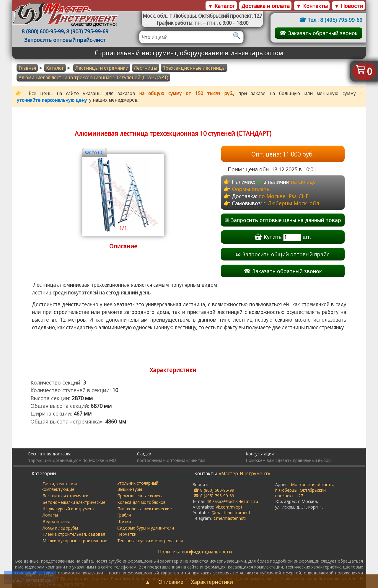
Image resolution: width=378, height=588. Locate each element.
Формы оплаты (251, 189)
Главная (27, 68)
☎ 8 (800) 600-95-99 (214, 490)
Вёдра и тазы (56, 521)
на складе (303, 181)
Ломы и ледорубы (60, 528)
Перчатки (127, 534)
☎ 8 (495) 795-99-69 (214, 496)
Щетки (124, 521)
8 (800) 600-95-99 (43, 31)
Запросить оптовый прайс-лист (65, 40)
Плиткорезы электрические (145, 509)
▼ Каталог (221, 6)
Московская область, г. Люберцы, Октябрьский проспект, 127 (305, 490)
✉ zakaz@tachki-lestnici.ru (233, 501)
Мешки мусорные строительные (75, 540)
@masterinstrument (231, 512)
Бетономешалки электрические (74, 502)
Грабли (124, 515)
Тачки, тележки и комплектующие (59, 486)
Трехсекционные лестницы (194, 68)
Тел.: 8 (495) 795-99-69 (335, 20)
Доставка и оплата (265, 6)
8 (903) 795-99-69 (87, 31)
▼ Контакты (312, 6)
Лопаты (50, 515)
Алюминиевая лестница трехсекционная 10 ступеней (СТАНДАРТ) (93, 77)
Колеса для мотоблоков (141, 502)
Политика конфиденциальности (195, 552)
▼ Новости (348, 6)
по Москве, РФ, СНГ (284, 196)
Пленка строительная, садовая (74, 534)
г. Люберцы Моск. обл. (292, 203)
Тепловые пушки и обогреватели (150, 540)
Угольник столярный (138, 483)
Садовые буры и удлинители (146, 528)
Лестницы (145, 68)
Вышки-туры (130, 489)
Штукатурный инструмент (69, 509)
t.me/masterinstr (230, 518)
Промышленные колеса (140, 496)
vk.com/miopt (229, 507)
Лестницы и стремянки (102, 68)
